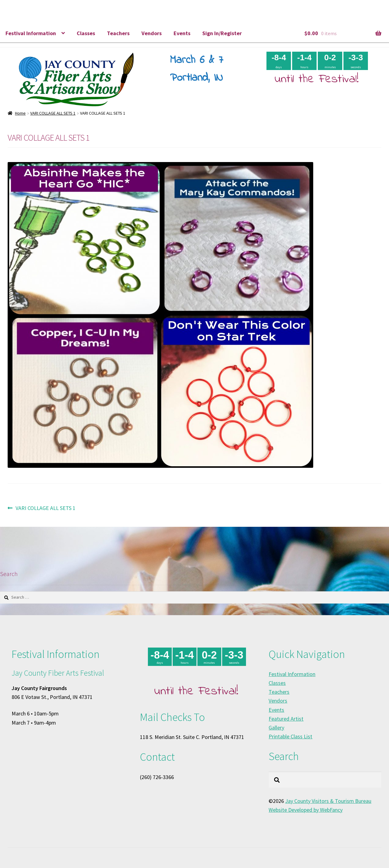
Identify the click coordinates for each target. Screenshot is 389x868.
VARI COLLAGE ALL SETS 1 (53, 113)
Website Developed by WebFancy (306, 810)
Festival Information (31, 33)
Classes (86, 33)
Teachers (118, 33)
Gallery (276, 728)
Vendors (152, 33)
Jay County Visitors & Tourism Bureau (328, 801)
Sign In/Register (222, 33)
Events (182, 33)
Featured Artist (286, 719)
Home (20, 113)
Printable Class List (290, 736)
